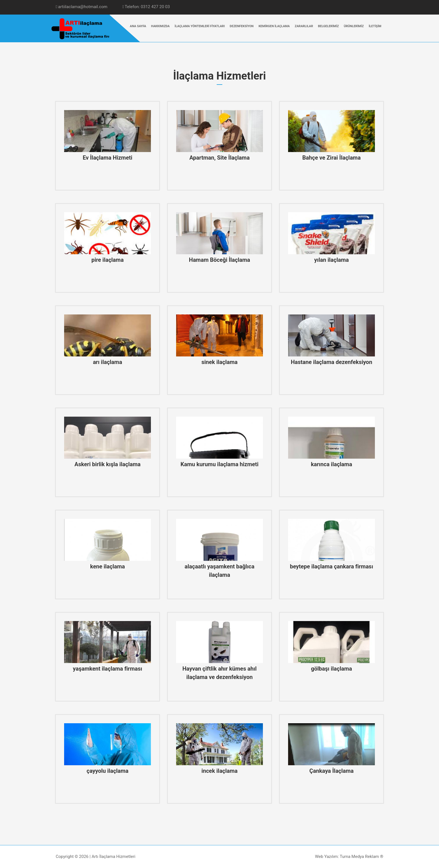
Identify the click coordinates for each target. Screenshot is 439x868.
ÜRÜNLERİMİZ (354, 26)
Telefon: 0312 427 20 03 (146, 7)
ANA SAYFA (138, 26)
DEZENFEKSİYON (242, 26)
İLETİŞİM (375, 26)
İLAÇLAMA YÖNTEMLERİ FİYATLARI (200, 26)
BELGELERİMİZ (328, 26)
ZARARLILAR (304, 26)
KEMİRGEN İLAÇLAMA (274, 26)
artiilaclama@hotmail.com (81, 7)
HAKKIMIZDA (160, 26)
